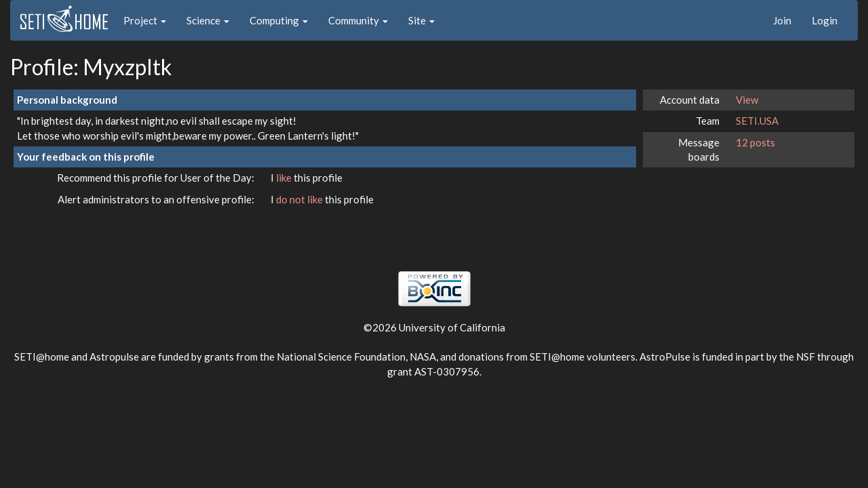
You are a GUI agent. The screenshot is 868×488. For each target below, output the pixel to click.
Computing (279, 20)
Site (421, 20)
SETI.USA (757, 121)
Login (825, 20)
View (747, 100)
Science (208, 20)
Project (145, 20)
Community (358, 20)
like (285, 178)
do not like (300, 199)
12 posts (755, 142)
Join (782, 20)
